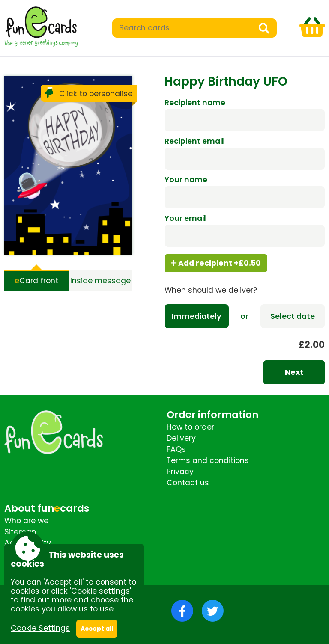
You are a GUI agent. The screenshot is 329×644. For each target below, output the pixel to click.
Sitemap (20, 532)
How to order (190, 427)
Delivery (181, 438)
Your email (185, 218)
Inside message (100, 281)
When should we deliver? (211, 290)
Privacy (180, 472)
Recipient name (195, 103)
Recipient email (194, 141)
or (244, 316)
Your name (186, 180)
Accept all (97, 629)
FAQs (176, 449)
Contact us (188, 483)
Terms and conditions (208, 460)
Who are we (26, 521)
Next (294, 372)
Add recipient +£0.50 (216, 263)
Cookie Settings (40, 628)
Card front (36, 281)
